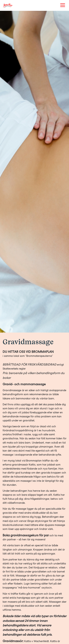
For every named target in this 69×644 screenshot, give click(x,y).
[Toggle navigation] (63, 5)
